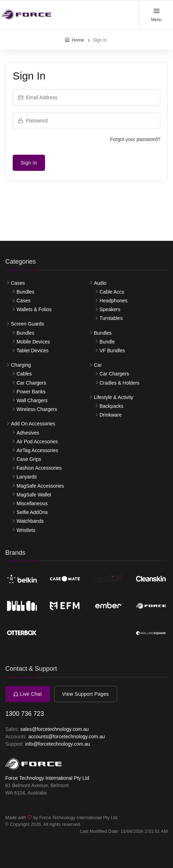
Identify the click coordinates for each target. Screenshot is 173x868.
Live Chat (28, 694)
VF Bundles (112, 351)
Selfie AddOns (32, 512)
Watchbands (30, 521)
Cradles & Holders (120, 383)
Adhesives (28, 433)
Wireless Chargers (37, 409)
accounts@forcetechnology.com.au (66, 737)
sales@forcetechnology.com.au (55, 729)
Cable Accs (112, 292)
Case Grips (29, 459)
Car (98, 365)
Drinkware (111, 415)
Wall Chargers (32, 400)
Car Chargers (31, 383)
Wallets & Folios (34, 309)
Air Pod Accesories (37, 442)
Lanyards (27, 477)
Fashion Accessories (39, 468)
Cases (18, 283)
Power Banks (31, 392)
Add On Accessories (33, 424)
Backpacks (111, 406)
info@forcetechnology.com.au (58, 744)
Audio (100, 283)
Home (78, 40)
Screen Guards (27, 324)
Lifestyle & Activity (114, 397)
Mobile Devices (33, 342)
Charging (21, 365)
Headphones (113, 301)
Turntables (111, 318)
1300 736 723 (25, 714)
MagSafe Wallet (34, 495)
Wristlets (26, 530)
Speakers (110, 309)
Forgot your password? (135, 139)
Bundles (25, 292)
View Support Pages (86, 694)
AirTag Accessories (37, 450)
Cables (24, 374)
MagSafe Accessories (40, 486)
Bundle (107, 342)
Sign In (29, 163)
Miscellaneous (32, 503)
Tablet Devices (33, 351)
